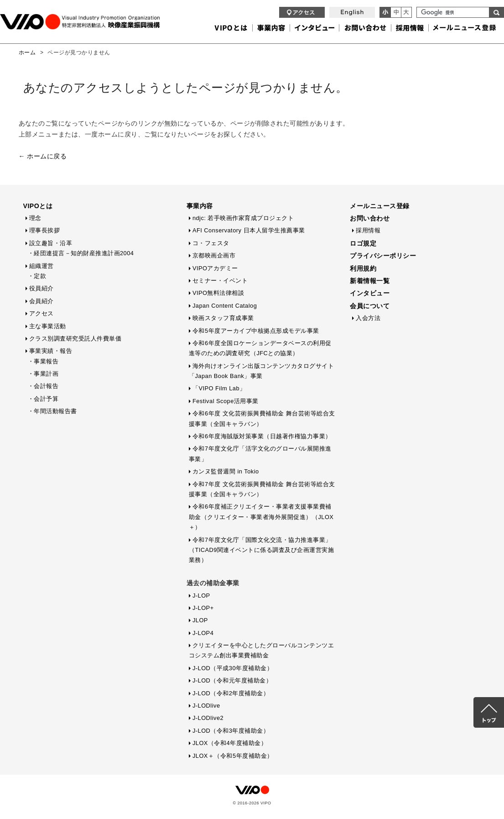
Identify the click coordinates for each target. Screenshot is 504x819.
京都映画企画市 (214, 255)
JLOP (200, 620)
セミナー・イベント (220, 281)
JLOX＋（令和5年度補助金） (233, 756)
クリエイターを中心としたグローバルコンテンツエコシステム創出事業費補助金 (262, 650)
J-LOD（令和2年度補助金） (231, 693)
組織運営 (42, 266)
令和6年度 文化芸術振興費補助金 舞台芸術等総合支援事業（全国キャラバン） (262, 418)
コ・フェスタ (211, 243)
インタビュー (370, 293)
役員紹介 (42, 288)
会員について (370, 306)
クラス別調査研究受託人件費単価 (75, 339)
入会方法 (368, 318)
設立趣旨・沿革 (51, 243)
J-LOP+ (203, 608)
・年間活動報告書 (52, 411)
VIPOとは (38, 206)
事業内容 (200, 206)
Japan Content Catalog (225, 306)
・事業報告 (43, 361)
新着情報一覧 (370, 281)
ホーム (27, 52)
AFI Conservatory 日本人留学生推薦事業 (249, 230)
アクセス (42, 313)
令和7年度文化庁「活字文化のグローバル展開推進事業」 (260, 454)
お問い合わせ (370, 218)
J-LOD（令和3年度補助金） (231, 731)
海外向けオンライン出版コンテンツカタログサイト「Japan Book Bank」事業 (262, 371)
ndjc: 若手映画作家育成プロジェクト (243, 218)
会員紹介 (42, 301)
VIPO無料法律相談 (218, 293)
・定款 (37, 276)
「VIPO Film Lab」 (219, 388)
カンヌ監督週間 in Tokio (226, 471)
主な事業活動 (48, 326)
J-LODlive (206, 706)
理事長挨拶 (45, 230)
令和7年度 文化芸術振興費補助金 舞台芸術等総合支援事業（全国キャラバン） (262, 489)
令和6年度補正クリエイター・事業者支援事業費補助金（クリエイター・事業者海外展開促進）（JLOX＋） (261, 517)
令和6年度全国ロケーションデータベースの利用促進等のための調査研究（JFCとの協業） (260, 348)
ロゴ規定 (363, 243)
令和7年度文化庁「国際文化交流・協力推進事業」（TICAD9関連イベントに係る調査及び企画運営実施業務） (262, 550)
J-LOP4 (203, 633)
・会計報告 (43, 386)
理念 (35, 218)
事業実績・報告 (51, 351)
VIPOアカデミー (215, 268)
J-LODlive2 (208, 718)
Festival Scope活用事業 (226, 401)
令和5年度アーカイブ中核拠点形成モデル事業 (256, 331)
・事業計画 (43, 374)
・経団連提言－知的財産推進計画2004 (81, 253)
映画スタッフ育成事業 (223, 318)
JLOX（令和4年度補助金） (230, 743)
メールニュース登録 (380, 206)
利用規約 (363, 268)
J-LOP (201, 596)
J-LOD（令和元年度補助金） (232, 680)
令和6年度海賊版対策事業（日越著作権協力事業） (262, 436)
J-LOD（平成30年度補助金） (233, 668)
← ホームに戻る (43, 156)
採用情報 (368, 230)
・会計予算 (43, 399)
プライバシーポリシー (383, 256)
